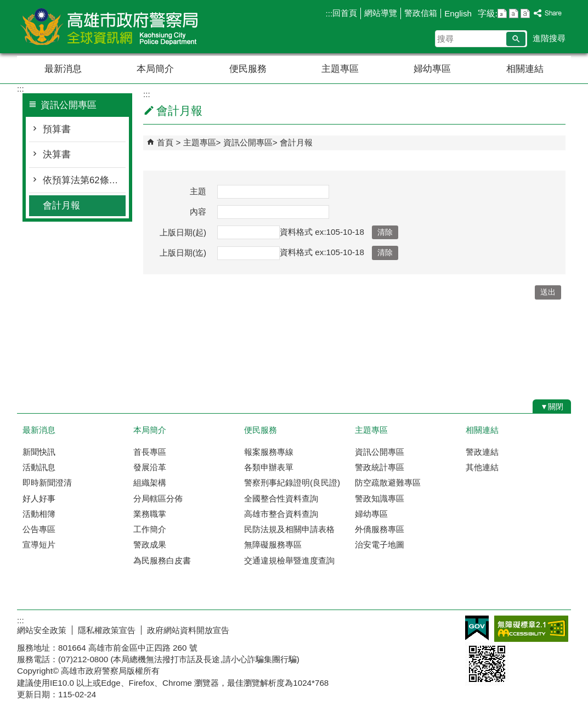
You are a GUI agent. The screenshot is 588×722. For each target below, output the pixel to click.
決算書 (57, 154)
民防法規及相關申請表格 (289, 529)
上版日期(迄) (183, 253)
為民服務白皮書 (162, 560)
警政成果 (150, 545)
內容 (198, 211)
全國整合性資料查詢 (281, 498)
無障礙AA (531, 629)
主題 (198, 191)
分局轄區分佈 (158, 498)
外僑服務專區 (380, 529)
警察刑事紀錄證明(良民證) (292, 483)
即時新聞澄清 (47, 483)
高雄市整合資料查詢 (281, 514)
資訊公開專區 (248, 142)
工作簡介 (150, 529)
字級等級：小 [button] (502, 13)
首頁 (165, 142)
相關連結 (525, 69)
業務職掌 (150, 514)
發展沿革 (150, 467)
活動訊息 (39, 467)
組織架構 (150, 483)
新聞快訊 (39, 452)
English (458, 13)
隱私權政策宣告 (107, 630)
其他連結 (482, 467)
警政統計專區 (380, 467)
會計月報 (61, 205)
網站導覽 (381, 13)
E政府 (477, 628)
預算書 (57, 129)
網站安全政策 (42, 630)
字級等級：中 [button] (514, 13)
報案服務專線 (269, 452)
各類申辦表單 (269, 467)
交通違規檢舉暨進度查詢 (289, 560)
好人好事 (39, 498)
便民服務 (248, 69)
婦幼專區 (432, 69)
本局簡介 (155, 69)
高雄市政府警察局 (110, 27)
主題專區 (340, 69)
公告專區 (39, 529)
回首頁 (345, 13)
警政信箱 (421, 13)
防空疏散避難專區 (388, 483)
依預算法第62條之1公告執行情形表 (84, 180)
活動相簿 (39, 514)
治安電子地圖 (380, 545)
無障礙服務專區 (273, 545)
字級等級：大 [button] (525, 13)
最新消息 (63, 69)
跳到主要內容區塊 (6, 6)
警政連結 (482, 452)
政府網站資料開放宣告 (188, 630)
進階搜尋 (549, 38)
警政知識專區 (380, 498)
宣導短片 (39, 545)
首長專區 (150, 452)
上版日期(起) (183, 232)
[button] (516, 39)
